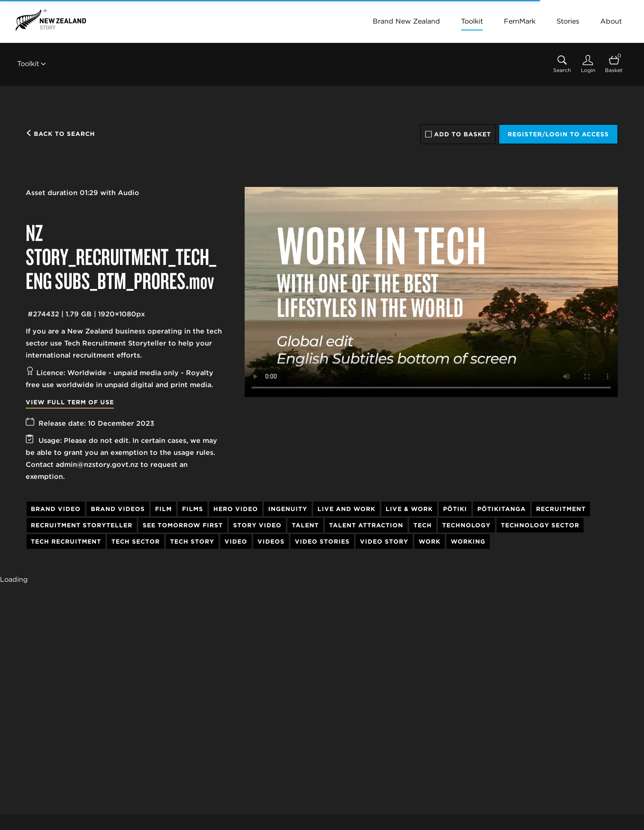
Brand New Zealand (406, 21)
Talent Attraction (366, 525)
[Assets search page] (562, 64)
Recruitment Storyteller (82, 525)
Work (430, 541)
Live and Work (346, 509)
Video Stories (322, 541)
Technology (466, 525)
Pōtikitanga (502, 509)
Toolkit (472, 21)
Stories (568, 21)
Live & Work (409, 509)
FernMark (520, 21)
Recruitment (561, 509)
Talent (305, 525)
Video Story (384, 541)
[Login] (588, 64)
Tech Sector (136, 541)
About (611, 21)
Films (193, 509)
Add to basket (458, 134)
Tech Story (192, 541)
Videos (271, 541)
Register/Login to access (558, 134)
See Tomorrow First (183, 525)
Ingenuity (288, 509)
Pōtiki (455, 509)
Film (163, 509)
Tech (423, 525)
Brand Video (56, 509)
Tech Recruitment (66, 541)
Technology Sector (540, 525)
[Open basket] (614, 64)
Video (236, 541)
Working (468, 541)
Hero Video (236, 509)
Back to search (60, 134)
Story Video (257, 525)
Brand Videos (118, 509)
